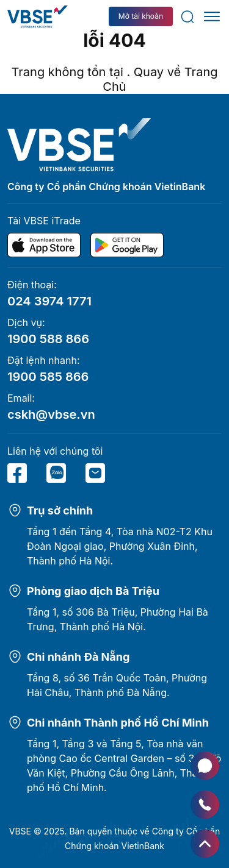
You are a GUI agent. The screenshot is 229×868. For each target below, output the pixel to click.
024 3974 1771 (49, 301)
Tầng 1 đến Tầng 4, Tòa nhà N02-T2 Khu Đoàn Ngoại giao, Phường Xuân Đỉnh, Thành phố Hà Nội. (120, 546)
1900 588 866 (48, 339)
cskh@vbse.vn (51, 414)
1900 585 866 (48, 377)
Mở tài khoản (141, 16)
